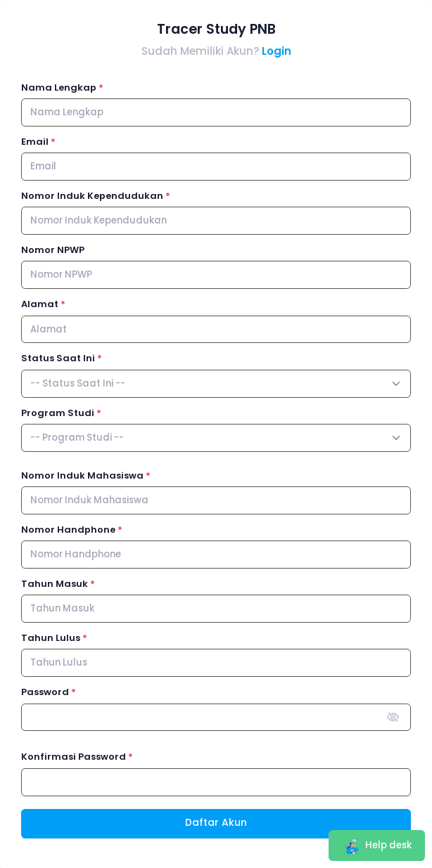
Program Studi (58, 413)
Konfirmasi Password (74, 757)
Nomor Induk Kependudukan (92, 196)
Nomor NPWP (53, 250)
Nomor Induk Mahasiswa (82, 475)
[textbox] (78, 384)
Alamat (40, 304)
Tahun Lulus (51, 638)
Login (277, 51)
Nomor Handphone (68, 530)
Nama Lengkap (59, 88)
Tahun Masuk (55, 584)
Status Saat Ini (58, 358)
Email (35, 142)
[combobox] (216, 384)
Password (45, 692)
